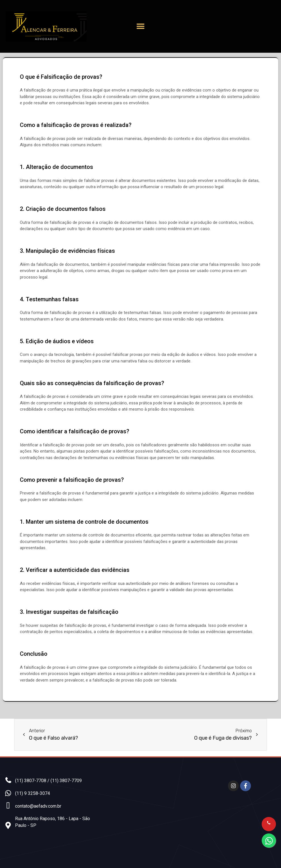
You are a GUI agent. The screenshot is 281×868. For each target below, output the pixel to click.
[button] (141, 26)
